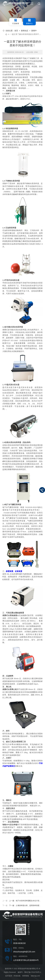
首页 (16, 31)
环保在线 (17, 976)
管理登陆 (26, 976)
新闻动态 (25, 31)
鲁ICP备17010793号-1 (33, 972)
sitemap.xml (35, 976)
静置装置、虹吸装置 (14, 571)
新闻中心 (29, 22)
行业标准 (16, 22)
